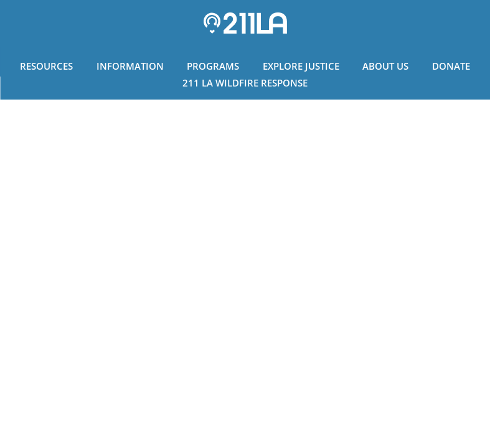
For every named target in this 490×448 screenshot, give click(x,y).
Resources (46, 66)
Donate (451, 66)
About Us (385, 66)
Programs (213, 66)
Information (130, 66)
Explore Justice (301, 66)
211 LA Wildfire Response (245, 83)
